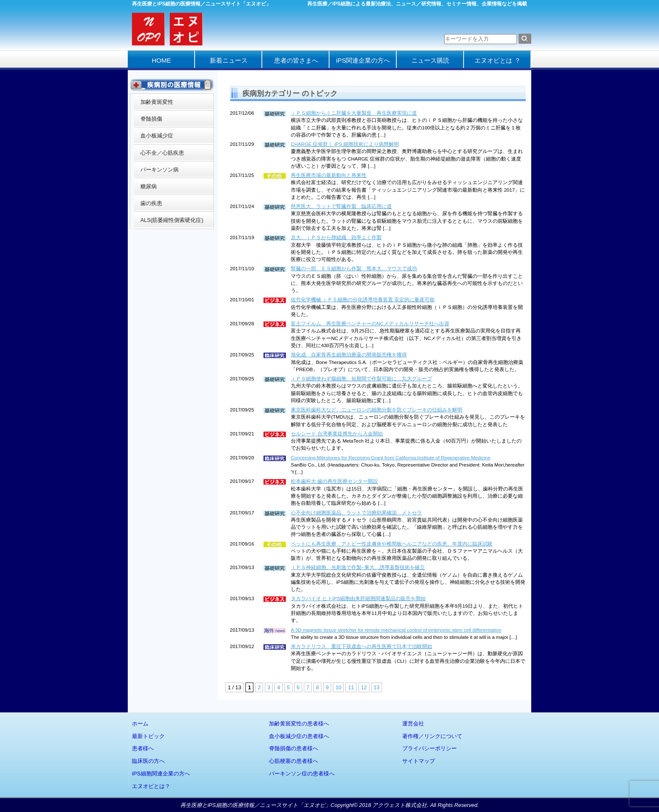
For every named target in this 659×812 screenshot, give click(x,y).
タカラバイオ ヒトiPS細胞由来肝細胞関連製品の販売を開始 (358, 598)
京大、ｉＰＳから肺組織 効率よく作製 (336, 237)
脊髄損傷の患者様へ (294, 748)
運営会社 (413, 724)
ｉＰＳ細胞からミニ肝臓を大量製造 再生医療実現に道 (354, 113)
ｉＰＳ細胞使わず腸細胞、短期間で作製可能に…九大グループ (361, 379)
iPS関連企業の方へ (363, 60)
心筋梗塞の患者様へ (294, 761)
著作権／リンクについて (432, 736)
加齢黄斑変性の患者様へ (299, 724)
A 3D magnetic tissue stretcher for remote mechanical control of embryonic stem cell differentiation (396, 630)
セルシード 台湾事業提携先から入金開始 (337, 434)
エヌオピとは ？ (497, 60)
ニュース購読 (430, 60)
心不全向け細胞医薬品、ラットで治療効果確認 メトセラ (356, 513)
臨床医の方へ (148, 761)
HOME (161, 60)
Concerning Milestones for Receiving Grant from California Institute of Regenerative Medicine (391, 458)
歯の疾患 (151, 203)
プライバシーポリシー (430, 748)
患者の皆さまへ (296, 60)
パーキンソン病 (159, 170)
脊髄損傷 (151, 119)
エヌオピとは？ (151, 786)
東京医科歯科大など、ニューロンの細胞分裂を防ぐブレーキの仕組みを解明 (377, 410)
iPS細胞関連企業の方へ (161, 774)
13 (377, 687)
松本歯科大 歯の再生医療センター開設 (334, 481)
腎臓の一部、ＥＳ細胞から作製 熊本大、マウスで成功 (354, 269)
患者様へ (143, 748)
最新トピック (148, 736)
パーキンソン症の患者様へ (302, 774)
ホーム (140, 724)
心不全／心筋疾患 (162, 153)
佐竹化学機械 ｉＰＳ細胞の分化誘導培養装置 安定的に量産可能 (363, 300)
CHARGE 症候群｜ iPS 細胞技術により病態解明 (345, 144)
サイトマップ (419, 761)
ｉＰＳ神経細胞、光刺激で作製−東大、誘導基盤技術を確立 (358, 567)
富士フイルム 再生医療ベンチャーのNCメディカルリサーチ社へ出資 (370, 324)
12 (364, 687)
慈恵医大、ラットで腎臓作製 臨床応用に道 (341, 206)
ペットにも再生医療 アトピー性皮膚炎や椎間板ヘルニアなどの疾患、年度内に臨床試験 (392, 544)
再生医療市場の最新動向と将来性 (329, 175)
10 (338, 687)
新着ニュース (229, 60)
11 (351, 687)
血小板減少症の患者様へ (299, 736)
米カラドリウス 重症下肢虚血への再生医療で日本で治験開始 (361, 646)
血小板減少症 (157, 136)
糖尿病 (149, 186)
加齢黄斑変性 (157, 102)
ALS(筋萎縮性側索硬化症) (172, 220)
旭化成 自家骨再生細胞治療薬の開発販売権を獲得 (349, 355)
